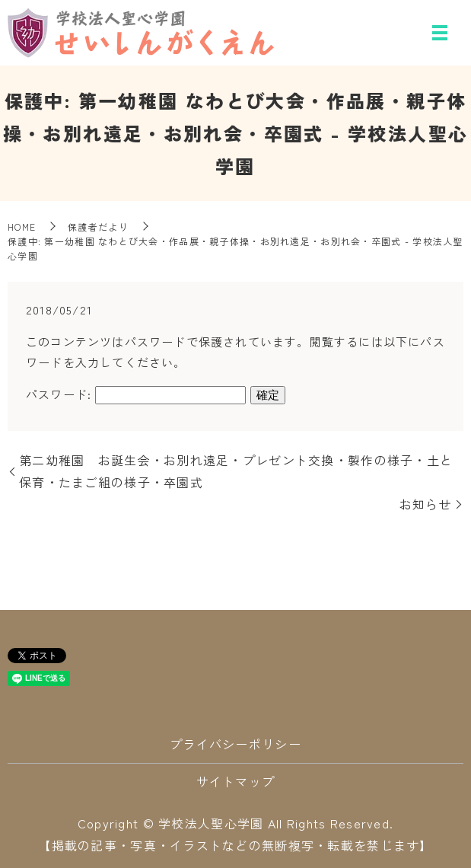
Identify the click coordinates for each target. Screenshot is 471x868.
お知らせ (426, 504)
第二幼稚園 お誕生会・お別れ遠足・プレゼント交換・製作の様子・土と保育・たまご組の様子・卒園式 (236, 471)
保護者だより (98, 227)
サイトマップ (236, 781)
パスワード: (136, 394)
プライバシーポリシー (235, 744)
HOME (22, 227)
